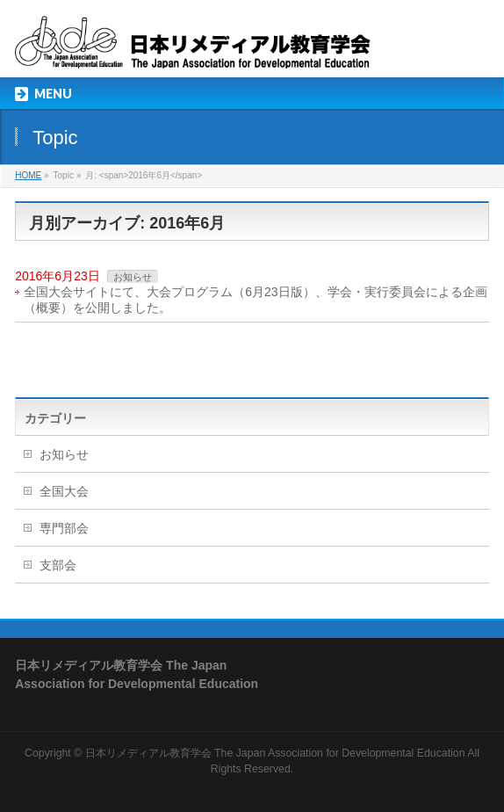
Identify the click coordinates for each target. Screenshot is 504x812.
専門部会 (64, 528)
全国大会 (64, 491)
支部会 (58, 565)
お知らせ (133, 277)
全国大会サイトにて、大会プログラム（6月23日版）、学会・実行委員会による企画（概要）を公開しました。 (255, 300)
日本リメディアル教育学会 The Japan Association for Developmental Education (275, 753)
